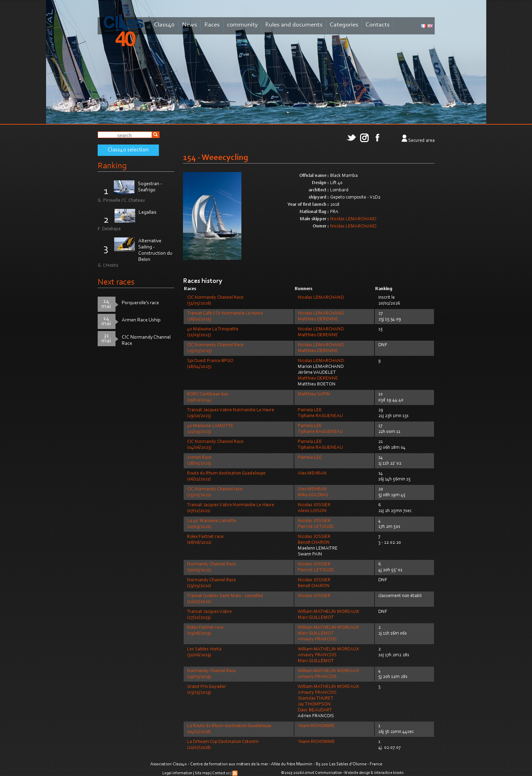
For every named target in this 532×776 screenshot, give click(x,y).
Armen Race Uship (141, 320)
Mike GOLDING (313, 495)
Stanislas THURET (316, 699)
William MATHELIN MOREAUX (328, 612)
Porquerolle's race (140, 303)
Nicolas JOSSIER (314, 505)
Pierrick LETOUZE (316, 527)
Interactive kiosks (389, 773)
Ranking (112, 166)
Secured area (421, 141)
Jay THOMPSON (314, 704)
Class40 (164, 25)
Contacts (378, 25)
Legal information (177, 773)
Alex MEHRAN (312, 474)
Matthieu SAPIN (314, 394)
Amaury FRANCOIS (317, 639)
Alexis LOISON (312, 511)
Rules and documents (294, 25)
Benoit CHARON (314, 543)
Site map (202, 773)
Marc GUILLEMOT (316, 618)
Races (212, 25)
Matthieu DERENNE (318, 319)
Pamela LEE (310, 410)
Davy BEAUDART (315, 710)
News (189, 25)
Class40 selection (128, 150)
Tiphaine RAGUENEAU (320, 416)
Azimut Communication (322, 773)
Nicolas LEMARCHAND (353, 219)
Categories (344, 25)
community (242, 25)
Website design (357, 773)
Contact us (221, 773)
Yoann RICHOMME (316, 726)
